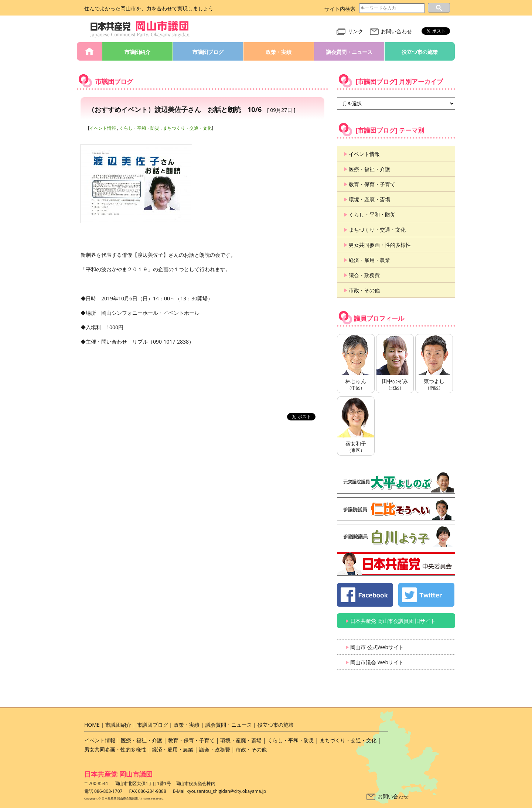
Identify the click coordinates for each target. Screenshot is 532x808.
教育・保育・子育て (372, 184)
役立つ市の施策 (420, 52)
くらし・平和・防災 (139, 128)
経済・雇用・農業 (369, 260)
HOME (89, 51)
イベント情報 (103, 128)
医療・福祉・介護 (369, 169)
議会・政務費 (364, 275)
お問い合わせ (391, 31)
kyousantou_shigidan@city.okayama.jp (226, 791)
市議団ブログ (208, 52)
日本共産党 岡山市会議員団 (140, 29)
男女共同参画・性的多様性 (380, 245)
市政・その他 (364, 290)
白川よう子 (396, 536)
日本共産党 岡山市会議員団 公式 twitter (426, 595)
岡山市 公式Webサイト (377, 647)
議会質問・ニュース (349, 52)
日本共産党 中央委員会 (396, 564)
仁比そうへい (396, 509)
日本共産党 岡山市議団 (118, 774)
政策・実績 (279, 52)
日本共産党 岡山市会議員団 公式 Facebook (365, 595)
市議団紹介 (137, 52)
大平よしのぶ (396, 482)
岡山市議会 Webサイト (377, 662)
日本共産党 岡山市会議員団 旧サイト (393, 621)
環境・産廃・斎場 (369, 199)
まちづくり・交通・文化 (187, 128)
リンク (350, 31)
